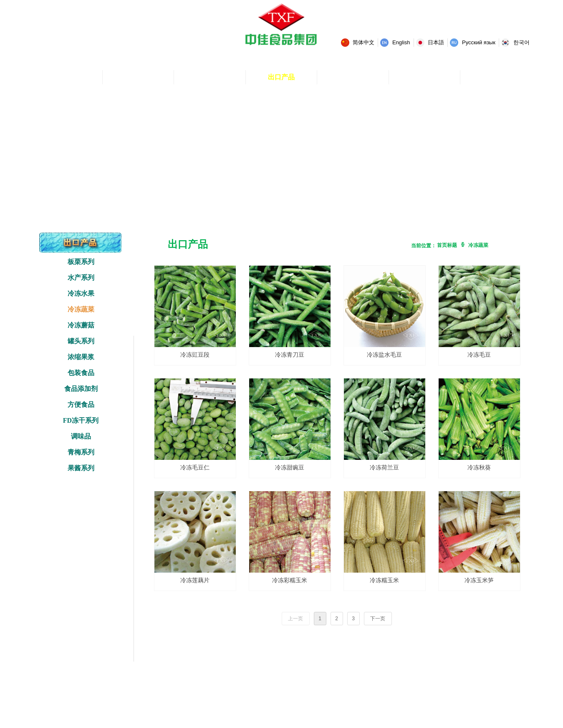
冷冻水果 (81, 293)
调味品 (81, 436)
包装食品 (81, 373)
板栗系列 (81, 262)
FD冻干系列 (81, 420)
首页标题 (447, 245)
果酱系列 (81, 468)
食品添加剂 (81, 389)
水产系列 (81, 278)
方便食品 (81, 405)
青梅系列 (81, 452)
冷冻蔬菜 (81, 309)
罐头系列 (81, 341)
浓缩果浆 (81, 357)
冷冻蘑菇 (81, 325)
